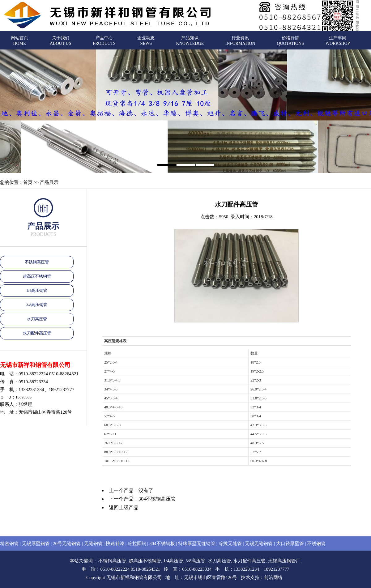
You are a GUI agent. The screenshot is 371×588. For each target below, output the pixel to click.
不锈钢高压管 (37, 262)
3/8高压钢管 (37, 305)
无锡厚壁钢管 (36, 543)
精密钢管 (9, 543)
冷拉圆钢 (137, 543)
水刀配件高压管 (37, 333)
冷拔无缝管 (230, 543)
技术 (245, 577)
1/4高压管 (173, 561)
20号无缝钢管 (67, 543)
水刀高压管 (37, 319)
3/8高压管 (195, 561)
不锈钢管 (316, 543)
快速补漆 (115, 543)
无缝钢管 (93, 543)
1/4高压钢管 (37, 290)
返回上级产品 (124, 507)
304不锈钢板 (162, 543)
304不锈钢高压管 (157, 499)
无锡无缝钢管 (259, 543)
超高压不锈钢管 (37, 276)
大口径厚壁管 (290, 543)
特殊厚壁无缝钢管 (197, 543)
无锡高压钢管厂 (284, 561)
